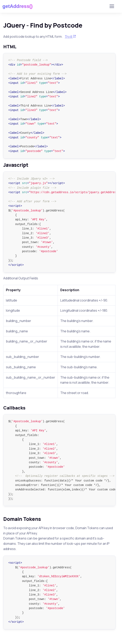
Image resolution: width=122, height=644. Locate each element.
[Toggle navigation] (112, 6)
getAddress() (18, 6)
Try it (70, 37)
